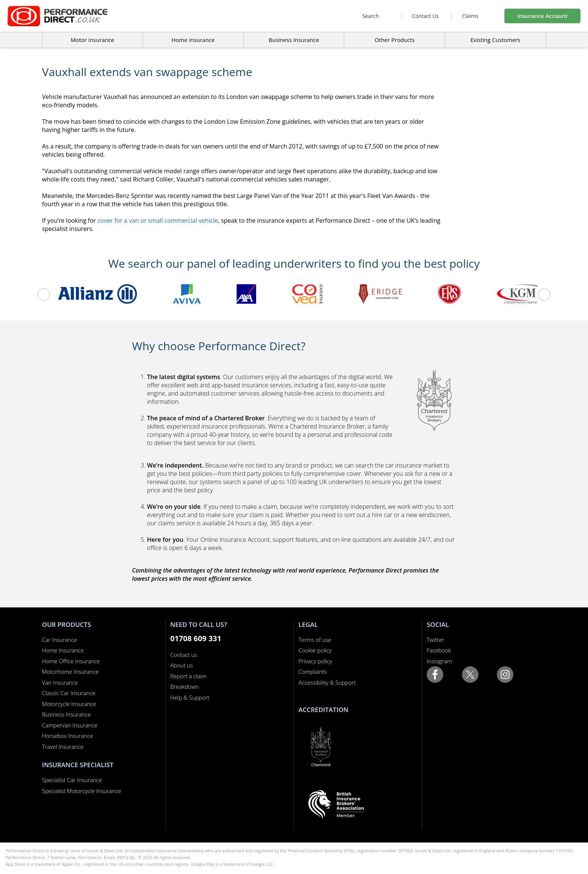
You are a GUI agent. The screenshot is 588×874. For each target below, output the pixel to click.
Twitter (435, 640)
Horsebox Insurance (67, 736)
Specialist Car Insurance (72, 780)
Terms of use (315, 640)
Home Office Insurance (71, 661)
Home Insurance (63, 650)
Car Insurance (59, 640)
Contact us (184, 655)
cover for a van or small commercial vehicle (158, 220)
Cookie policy (315, 650)
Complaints (313, 672)
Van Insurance (60, 682)
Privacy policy (315, 661)
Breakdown (184, 687)
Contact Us (425, 16)
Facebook (439, 650)
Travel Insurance (63, 747)
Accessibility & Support (327, 682)
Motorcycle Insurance (69, 704)
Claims (470, 16)
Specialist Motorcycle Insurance (82, 791)
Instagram (439, 661)
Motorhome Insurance (70, 672)
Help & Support (190, 697)
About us (181, 665)
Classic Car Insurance (69, 693)
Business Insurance (294, 40)
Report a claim (188, 676)
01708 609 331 (196, 638)
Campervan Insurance (70, 725)
